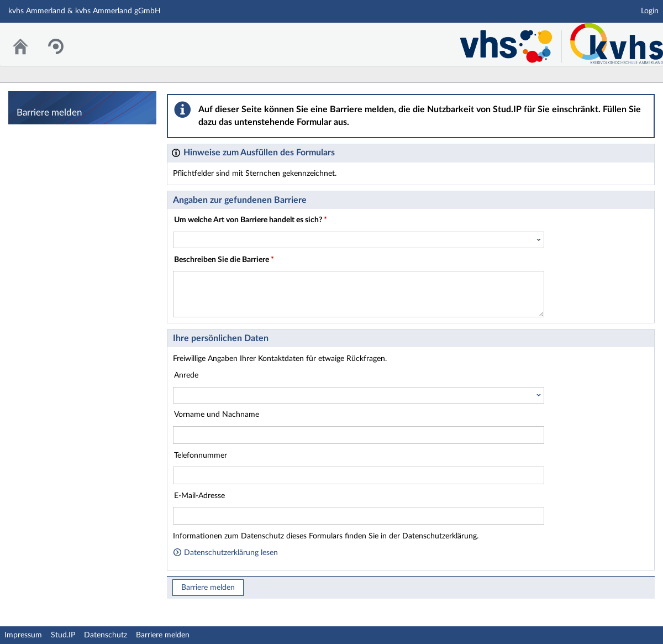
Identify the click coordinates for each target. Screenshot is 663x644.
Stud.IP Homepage (552, 40)
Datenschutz (106, 635)
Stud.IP (63, 635)
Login (650, 11)
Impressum (23, 635)
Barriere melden (208, 588)
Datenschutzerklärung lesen (225, 553)
